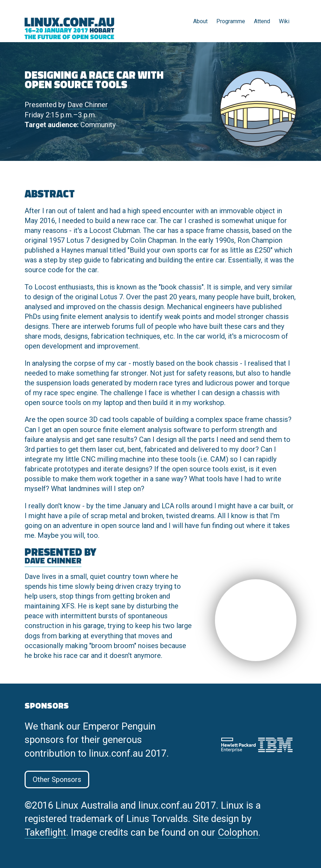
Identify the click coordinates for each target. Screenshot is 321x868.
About (200, 21)
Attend (262, 21)
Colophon (238, 833)
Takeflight (45, 833)
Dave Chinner (88, 105)
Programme (231, 21)
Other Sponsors (57, 779)
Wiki (284, 21)
